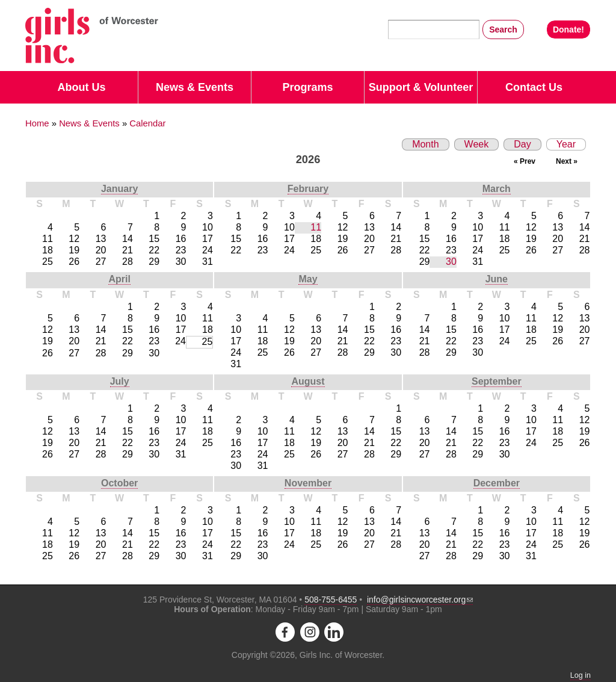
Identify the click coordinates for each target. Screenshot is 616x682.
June (497, 279)
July (120, 381)
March (497, 189)
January (119, 189)
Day (522, 144)
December (497, 483)
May (308, 279)
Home (37, 123)
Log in (581, 675)
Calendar (147, 123)
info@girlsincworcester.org (420, 600)
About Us (82, 87)
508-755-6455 (331, 600)
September (497, 381)
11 (316, 227)
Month (425, 144)
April (119, 279)
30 (451, 262)
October (119, 483)
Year (561, 144)
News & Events (195, 87)
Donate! (568, 29)
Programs (307, 87)
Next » (567, 161)
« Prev (525, 161)
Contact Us (534, 87)
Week (477, 144)
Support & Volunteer (421, 87)
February (308, 189)
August (308, 381)
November (308, 483)
